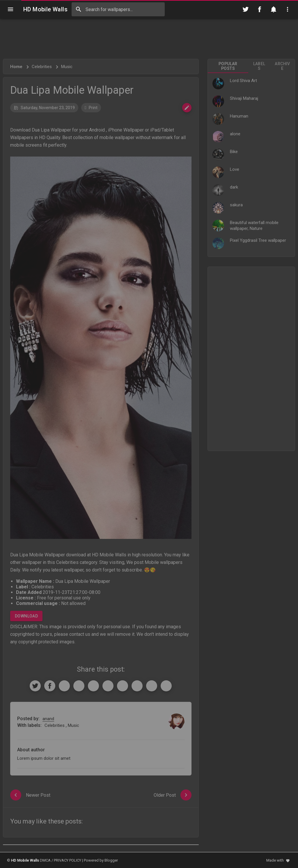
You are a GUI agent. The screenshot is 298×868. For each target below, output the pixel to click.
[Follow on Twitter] (246, 9)
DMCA (45, 860)
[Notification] (274, 9)
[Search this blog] (118, 9)
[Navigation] (10, 9)
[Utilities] (288, 9)
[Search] (79, 9)
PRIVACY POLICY (68, 860)
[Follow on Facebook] (260, 9)
